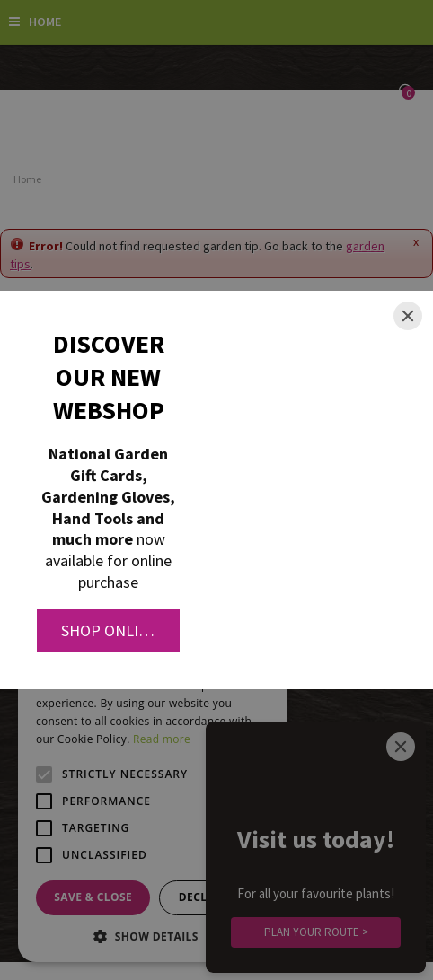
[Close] (408, 316)
